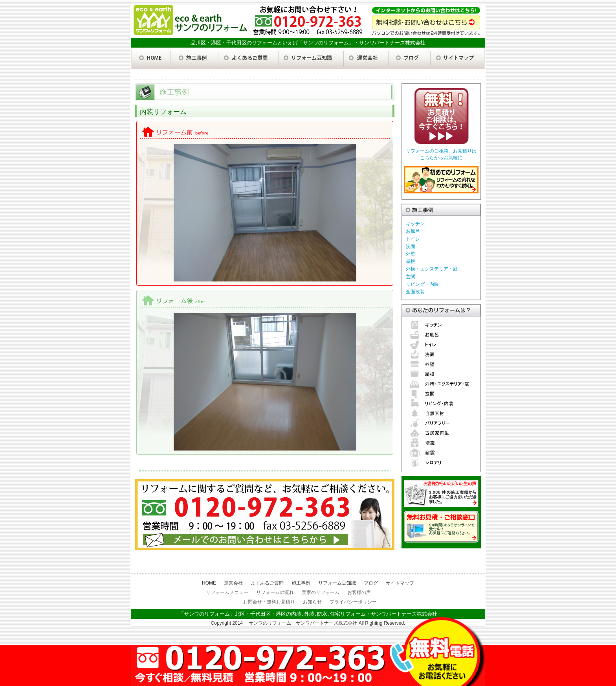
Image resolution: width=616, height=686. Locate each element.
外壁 (411, 254)
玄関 (411, 277)
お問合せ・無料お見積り (269, 602)
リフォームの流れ (275, 592)
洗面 (411, 246)
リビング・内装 (422, 284)
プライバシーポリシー (353, 602)
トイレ (413, 239)
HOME (209, 583)
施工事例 (301, 583)
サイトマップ (400, 583)
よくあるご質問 (267, 583)
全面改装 (415, 292)
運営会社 (233, 583)
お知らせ (312, 602)
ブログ (371, 583)
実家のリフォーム (321, 592)
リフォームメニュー (227, 592)
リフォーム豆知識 (337, 583)
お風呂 (413, 231)
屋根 (411, 261)
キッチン (415, 224)
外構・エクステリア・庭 (432, 269)
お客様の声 (359, 592)
